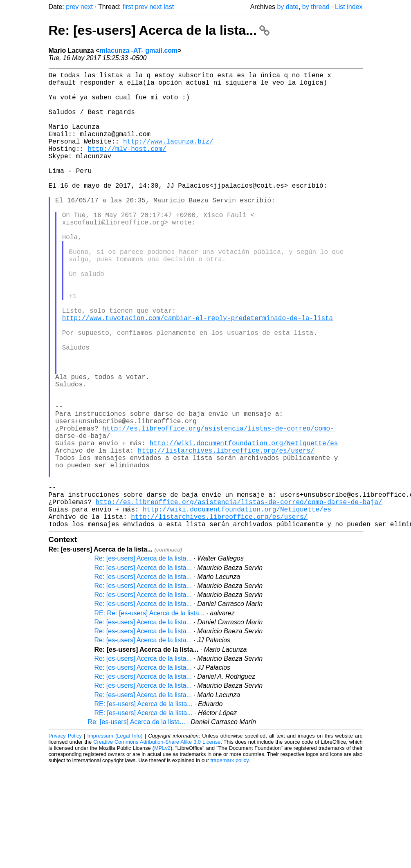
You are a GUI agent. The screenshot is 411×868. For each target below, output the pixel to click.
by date (287, 7)
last (169, 7)
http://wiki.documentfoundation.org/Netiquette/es (244, 526)
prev (72, 7)
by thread (316, 7)
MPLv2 (162, 849)
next (87, 7)
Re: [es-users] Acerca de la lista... (159, 30)
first (128, 7)
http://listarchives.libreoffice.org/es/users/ (226, 535)
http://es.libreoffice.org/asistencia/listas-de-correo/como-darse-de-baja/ (239, 598)
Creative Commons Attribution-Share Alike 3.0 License (157, 843)
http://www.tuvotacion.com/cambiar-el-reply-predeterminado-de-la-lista (198, 373)
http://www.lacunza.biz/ (168, 157)
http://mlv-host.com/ (127, 166)
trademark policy (230, 862)
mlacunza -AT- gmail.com (138, 50)
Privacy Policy (65, 837)
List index (349, 7)
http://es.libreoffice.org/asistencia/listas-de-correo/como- (218, 508)
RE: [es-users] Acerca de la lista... (144, 805)
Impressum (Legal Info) (115, 837)
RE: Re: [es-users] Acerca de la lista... (149, 714)
